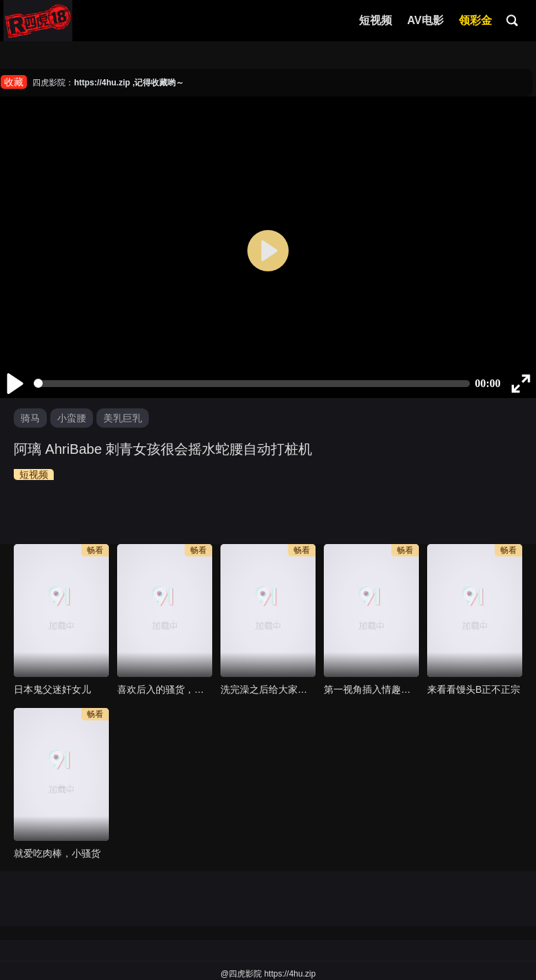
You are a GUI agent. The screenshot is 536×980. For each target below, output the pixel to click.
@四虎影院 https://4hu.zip (268, 974)
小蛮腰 (72, 418)
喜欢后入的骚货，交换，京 (165, 689)
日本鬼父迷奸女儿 (52, 689)
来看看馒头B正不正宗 (474, 689)
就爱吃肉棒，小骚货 (57, 853)
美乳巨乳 (123, 418)
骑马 (30, 418)
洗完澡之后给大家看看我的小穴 (268, 689)
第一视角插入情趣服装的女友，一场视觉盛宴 (371, 689)
